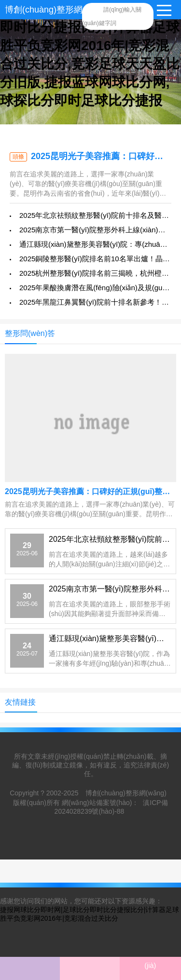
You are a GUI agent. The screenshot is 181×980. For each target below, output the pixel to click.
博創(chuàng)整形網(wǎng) (57, 10)
